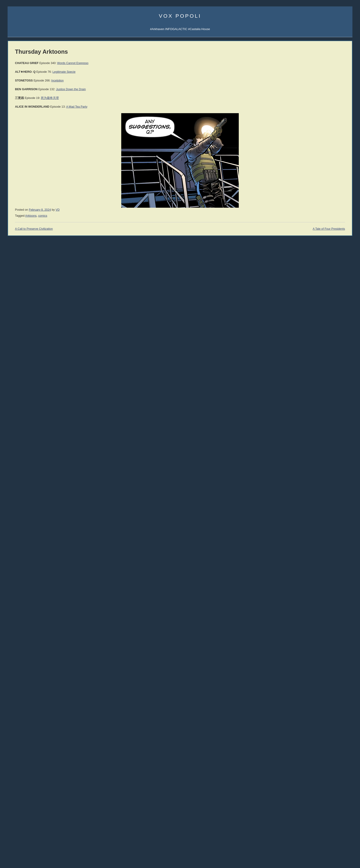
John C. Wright (301, 333)
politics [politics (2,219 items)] (40, 831)
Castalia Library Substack (24, 174)
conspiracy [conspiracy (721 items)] (37, 794)
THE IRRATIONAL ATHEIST (313, 392)
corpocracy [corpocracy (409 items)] (17, 799)
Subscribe (332, 115)
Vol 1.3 (12, 401)
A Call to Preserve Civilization (101, 229)
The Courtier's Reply (307, 751)
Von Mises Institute (20, 665)
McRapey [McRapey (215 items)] (31, 827)
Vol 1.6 (12, 414)
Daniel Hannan (17, 453)
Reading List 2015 (306, 601)
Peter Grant (300, 352)
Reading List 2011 (306, 619)
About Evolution (304, 769)
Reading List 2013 (306, 610)
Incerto (12, 200)
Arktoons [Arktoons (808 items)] (31, 778)
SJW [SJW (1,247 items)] (53, 838)
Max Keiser (15, 526)
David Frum (15, 505)
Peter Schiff (38, 645)
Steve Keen (329, 357)
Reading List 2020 (306, 588)
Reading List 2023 (306, 579)
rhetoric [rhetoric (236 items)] (56, 833)
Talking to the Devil (20, 559)
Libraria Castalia (18, 195)
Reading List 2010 (306, 624)
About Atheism (303, 765)
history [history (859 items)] (43, 815)
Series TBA (27, 200)
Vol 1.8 (12, 423)
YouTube (34, 345)
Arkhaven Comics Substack (26, 179)
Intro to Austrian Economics (312, 419)
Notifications (316, 115)
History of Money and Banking (314, 414)
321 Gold (14, 660)
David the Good (332, 338)
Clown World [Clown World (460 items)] (41, 789)
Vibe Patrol (15, 141)
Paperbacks (15, 377)
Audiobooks (15, 367)
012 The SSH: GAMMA (23, 282)
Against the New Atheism (312, 396)
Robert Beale (300, 362)
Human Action (303, 405)
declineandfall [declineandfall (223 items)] (32, 805)
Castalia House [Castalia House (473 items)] (37, 784)
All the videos (16, 345)
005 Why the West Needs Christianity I (33, 319)
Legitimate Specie (131, 72)
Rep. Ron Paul (17, 516)
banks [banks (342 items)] (58, 779)
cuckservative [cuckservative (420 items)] (38, 799)
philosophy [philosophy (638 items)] (18, 832)
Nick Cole (328, 324)
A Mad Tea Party (144, 107)
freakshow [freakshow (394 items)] (16, 816)
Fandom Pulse (303, 131)
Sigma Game (317, 110)
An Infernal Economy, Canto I (313, 438)
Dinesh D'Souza (18, 469)
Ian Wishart (15, 464)
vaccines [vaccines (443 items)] (41, 849)
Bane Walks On (304, 452)
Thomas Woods (18, 511)
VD (125, 210)
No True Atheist (304, 747)
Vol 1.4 (12, 405)
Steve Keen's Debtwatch (24, 676)
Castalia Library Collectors (25, 210)
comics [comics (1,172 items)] (16, 794)
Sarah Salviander (332, 352)
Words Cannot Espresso (140, 63)
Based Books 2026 (20, 745)
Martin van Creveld (303, 329)
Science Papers (18, 131)
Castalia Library (304, 125)
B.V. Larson (329, 343)
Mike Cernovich (302, 338)
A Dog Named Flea (306, 456)
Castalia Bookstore (20, 205)
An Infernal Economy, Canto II (313, 443)
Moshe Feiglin (17, 458)
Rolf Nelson (329, 333)
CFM (319, 131)
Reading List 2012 (306, 615)
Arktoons (300, 115)
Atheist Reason (304, 742)
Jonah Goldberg (18, 448)
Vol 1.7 (12, 419)
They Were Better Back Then (27, 751)
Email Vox (15, 115)
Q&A (308, 136)
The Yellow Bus (304, 447)
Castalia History (41, 189)
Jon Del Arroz (330, 366)
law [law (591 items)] (46, 821)
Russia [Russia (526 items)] (14, 838)
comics (110, 216)
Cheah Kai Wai (331, 348)
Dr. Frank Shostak (42, 650)
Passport (36, 655)
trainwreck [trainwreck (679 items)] (18, 848)
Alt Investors (16, 574)
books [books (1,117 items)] (15, 783)
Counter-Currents (19, 585)
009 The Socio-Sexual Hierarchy (29, 298)
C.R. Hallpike (300, 366)
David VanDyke (301, 343)
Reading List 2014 (306, 606)
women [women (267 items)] (48, 855)
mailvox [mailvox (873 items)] (16, 826)
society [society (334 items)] (13, 844)
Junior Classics (42, 195)
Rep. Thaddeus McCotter (24, 521)
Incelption (125, 81)
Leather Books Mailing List (25, 215)
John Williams (17, 500)
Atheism (299, 733)
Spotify (40, 141)
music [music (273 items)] (57, 827)
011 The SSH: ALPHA (22, 288)
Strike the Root (17, 564)
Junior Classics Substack (24, 184)
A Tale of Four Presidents (258, 229)
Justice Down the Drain (138, 89)
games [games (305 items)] (30, 816)
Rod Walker (300, 324)
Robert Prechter (41, 639)
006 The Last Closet (21, 314)
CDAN (329, 131)
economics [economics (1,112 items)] (21, 810)
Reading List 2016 (306, 597)
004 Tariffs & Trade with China (27, 324)
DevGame (14, 612)
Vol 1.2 (12, 396)
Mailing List (43, 205)
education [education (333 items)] (42, 810)
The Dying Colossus (307, 465)
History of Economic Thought (313, 401)
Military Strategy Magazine (25, 617)
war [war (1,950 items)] (38, 853)
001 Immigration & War (23, 340)
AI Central (300, 110)
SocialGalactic (326, 125)
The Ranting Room (20, 590)
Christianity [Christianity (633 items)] (19, 789)
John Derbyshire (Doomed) (25, 479)
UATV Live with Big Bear (24, 735)
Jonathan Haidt (18, 490)
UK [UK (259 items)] (31, 849)
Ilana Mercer (16, 569)
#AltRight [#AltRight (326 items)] (14, 779)
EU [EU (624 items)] (53, 810)
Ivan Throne (300, 357)
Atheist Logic (302, 738)
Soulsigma (15, 147)
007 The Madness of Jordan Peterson (32, 309)
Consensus (301, 760)
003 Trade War (17, 329)
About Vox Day (17, 120)
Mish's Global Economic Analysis (29, 671)
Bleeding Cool (17, 548)
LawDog (328, 362)
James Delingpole (19, 474)
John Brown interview (22, 580)
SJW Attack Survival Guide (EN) (315, 286)
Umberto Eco (16, 443)
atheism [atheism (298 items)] (47, 779)
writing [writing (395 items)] (59, 854)
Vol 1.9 (12, 428)
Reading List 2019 (306, 592)
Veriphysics (15, 126)
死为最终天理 (117, 98)
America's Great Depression (312, 410)
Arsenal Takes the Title (23, 756)
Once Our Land (304, 461)
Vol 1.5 (12, 410)
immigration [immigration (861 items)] (29, 820)
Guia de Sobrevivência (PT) (312, 302)
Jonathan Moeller (332, 329)
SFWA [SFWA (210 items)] (42, 839)
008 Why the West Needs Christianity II (34, 303)
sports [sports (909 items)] (26, 843)
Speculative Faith (19, 553)
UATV (298, 120)
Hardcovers (15, 372)
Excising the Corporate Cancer (28, 740)
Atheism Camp (303, 756)
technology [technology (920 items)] (46, 843)
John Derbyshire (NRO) (23, 485)
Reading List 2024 (306, 575)
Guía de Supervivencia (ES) (312, 291)
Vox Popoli (180, 16)
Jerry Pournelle (301, 348)
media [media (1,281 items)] (45, 826)
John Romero (17, 495)
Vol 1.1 (12, 392)
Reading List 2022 (306, 584)
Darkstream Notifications (24, 152)
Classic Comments (20, 681)
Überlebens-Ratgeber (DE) (311, 297)
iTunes (29, 141)
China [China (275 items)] (55, 784)
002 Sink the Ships (20, 335)
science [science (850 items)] (30, 838)
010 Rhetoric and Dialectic (25, 293)
